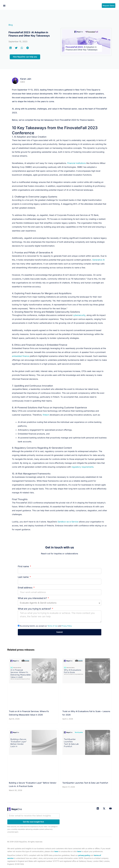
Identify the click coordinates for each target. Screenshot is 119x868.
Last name (24, 577)
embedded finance (21, 356)
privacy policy (84, 855)
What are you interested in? (33, 598)
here (56, 851)
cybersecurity (79, 315)
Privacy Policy (67, 626)
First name (24, 566)
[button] (4, 6)
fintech (46, 415)
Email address (25, 588)
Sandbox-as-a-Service (68, 522)
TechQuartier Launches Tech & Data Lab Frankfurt (85, 783)
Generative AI (98, 260)
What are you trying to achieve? (35, 609)
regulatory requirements (83, 467)
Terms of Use (53, 626)
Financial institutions (76, 163)
